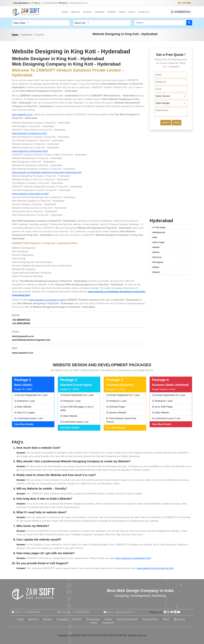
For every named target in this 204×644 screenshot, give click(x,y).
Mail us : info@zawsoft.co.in (121, 612)
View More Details (24, 424)
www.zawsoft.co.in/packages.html (30, 151)
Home (65, 12)
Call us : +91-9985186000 (27, 612)
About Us (76, 12)
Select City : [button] (81, 23)
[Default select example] (171, 96)
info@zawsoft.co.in (79, 3)
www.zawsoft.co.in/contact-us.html (30, 194)
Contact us (108, 623)
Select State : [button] (20, 23)
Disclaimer (180, 619)
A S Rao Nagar (159, 227)
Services (87, 12)
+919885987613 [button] (181, 12)
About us (33, 619)
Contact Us (144, 12)
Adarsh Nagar (158, 242)
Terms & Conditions (127, 619)
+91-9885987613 (21, 320)
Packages (100, 12)
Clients (122, 12)
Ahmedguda (158, 262)
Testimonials (93, 619)
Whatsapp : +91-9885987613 (75, 612)
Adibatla (156, 247)
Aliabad (156, 267)
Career (132, 12)
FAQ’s (166, 619)
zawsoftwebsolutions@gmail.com (31, 340)
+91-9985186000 (50, 3)
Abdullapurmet (159, 232)
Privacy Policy (150, 619)
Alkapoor (156, 272)
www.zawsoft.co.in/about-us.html (29, 133)
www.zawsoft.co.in (22, 114)
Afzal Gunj (157, 257)
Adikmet (156, 252)
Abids (155, 237)
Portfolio (112, 12)
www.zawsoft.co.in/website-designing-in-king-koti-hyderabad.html (47, 172)
